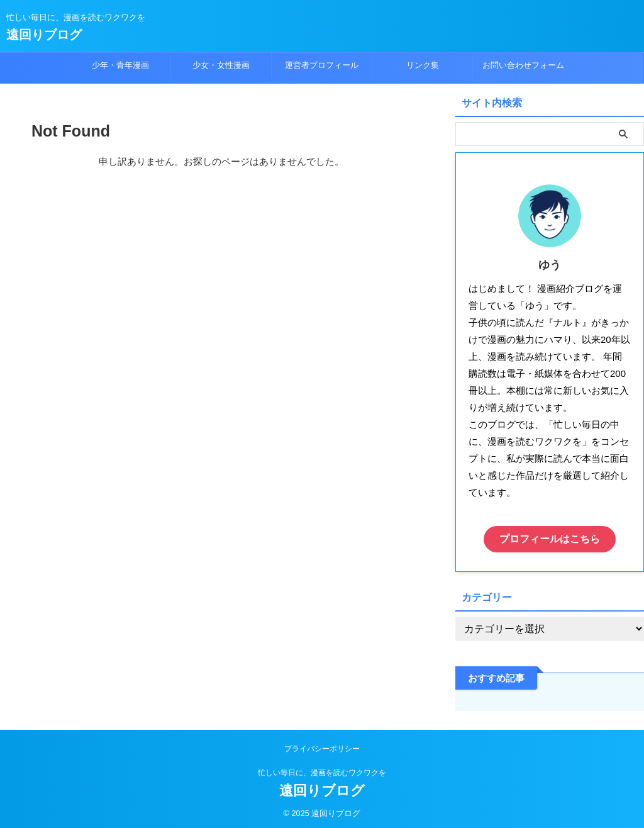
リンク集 (423, 65)
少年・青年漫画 (120, 65)
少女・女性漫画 (221, 65)
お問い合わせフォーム (523, 65)
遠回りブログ (44, 35)
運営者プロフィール (322, 65)
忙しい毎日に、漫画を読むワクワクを (322, 769)
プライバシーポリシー (322, 746)
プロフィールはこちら (550, 538)
